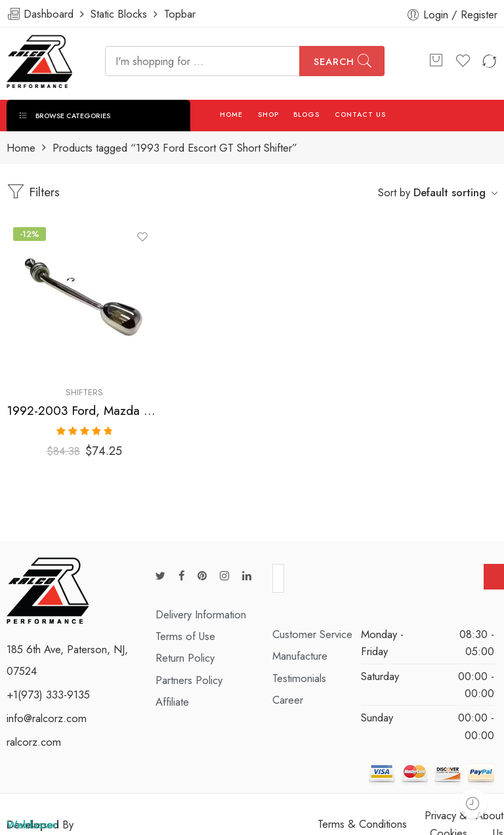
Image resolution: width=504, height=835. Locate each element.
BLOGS (306, 115)
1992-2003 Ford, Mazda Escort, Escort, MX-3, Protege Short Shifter (84, 411)
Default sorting (450, 192)
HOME (231, 115)
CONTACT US (361, 115)
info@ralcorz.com (47, 712)
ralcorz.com (34, 735)
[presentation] (384, 576)
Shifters (84, 392)
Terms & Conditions (362, 817)
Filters (33, 192)
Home (21, 148)
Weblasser (32, 818)
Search (334, 62)
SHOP (268, 115)
